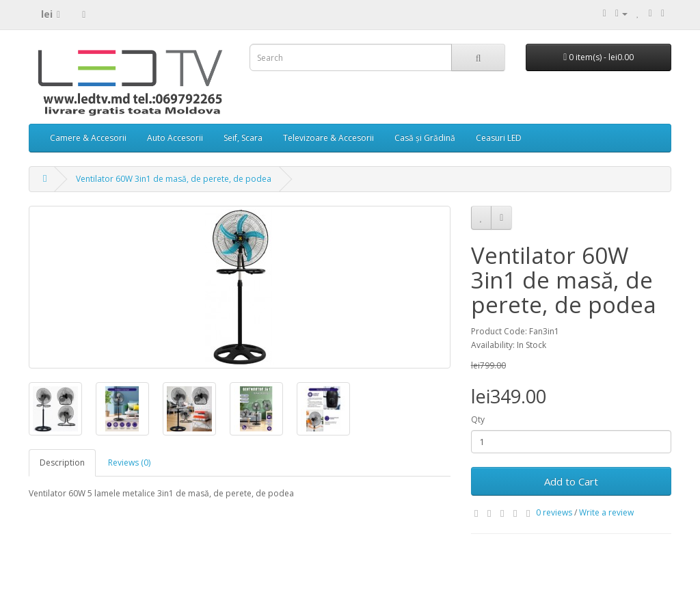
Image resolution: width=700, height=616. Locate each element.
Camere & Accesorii (88, 138)
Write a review (606, 512)
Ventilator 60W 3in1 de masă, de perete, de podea (174, 179)
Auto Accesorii (175, 138)
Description (62, 463)
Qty (478, 419)
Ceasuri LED (499, 138)
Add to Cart (571, 481)
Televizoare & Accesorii (328, 138)
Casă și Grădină (425, 138)
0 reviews (554, 512)
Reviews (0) (129, 463)
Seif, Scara (243, 138)
